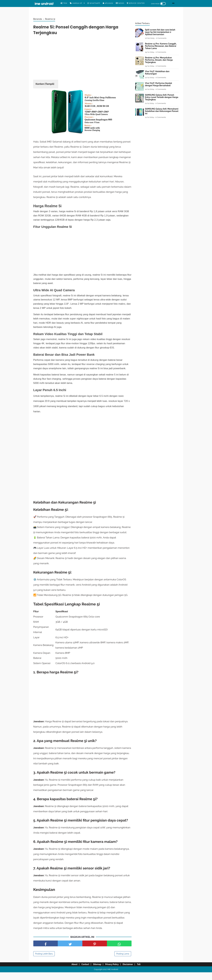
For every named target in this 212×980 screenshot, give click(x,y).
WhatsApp (94, 3)
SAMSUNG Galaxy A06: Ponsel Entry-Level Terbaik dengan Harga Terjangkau (162, 97)
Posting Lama (123, 961)
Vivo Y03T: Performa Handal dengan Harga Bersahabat (159, 84)
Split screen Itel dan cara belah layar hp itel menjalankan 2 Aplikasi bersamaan (160, 32)
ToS (142, 972)
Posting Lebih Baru (44, 961)
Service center (136, 3)
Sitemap (96, 972)
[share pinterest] (95, 951)
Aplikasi (108, 3)
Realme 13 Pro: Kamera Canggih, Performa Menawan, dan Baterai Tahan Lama (161, 46)
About (71, 972)
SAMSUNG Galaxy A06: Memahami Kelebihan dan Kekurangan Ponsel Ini (162, 111)
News (120, 3)
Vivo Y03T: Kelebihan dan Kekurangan (157, 73)
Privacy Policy (113, 972)
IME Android (113, 977)
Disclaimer (130, 972)
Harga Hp (76, 3)
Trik (64, 3)
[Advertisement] (82, 59)
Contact (83, 972)
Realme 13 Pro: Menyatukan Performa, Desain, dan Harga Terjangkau (159, 60)
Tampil (49, 85)
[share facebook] (46, 951)
